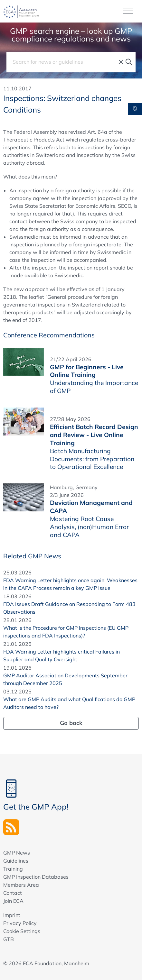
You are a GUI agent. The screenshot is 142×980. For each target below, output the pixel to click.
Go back (71, 723)
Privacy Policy (20, 923)
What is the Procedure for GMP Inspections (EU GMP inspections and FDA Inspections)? (66, 632)
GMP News (17, 853)
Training (13, 869)
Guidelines (16, 861)
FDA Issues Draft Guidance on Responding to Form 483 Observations (69, 608)
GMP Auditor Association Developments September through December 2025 (65, 679)
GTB (9, 939)
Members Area (21, 885)
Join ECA (13, 901)
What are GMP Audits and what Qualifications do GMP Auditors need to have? (69, 703)
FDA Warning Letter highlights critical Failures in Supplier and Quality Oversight (62, 655)
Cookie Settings (22, 931)
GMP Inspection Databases (36, 877)
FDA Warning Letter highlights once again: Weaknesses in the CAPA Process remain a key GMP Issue (70, 584)
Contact (13, 893)
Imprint (12, 915)
